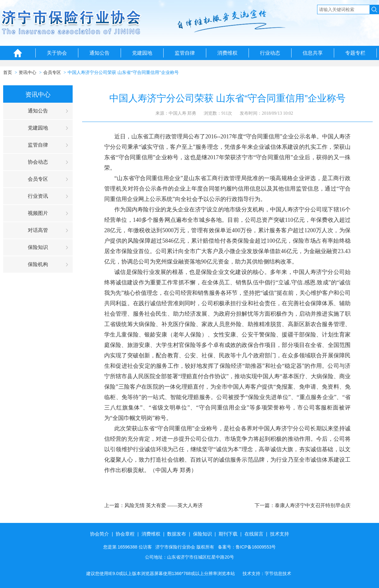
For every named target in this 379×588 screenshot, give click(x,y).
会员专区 (52, 73)
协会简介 (99, 534)
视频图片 (38, 213)
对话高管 (38, 230)
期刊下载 (228, 534)
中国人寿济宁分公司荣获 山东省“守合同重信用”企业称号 (123, 73)
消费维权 (227, 53)
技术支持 (280, 534)
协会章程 (125, 534)
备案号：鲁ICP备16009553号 (247, 547)
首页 (8, 73)
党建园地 (142, 53)
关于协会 (57, 53)
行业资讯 (38, 196)
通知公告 (99, 53)
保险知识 (38, 247)
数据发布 (177, 534)
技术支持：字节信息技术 (267, 573)
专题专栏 (355, 53)
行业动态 (270, 53)
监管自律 (185, 53)
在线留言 (254, 534)
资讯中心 (27, 73)
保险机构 (38, 264)
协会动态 (38, 162)
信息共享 (313, 53)
